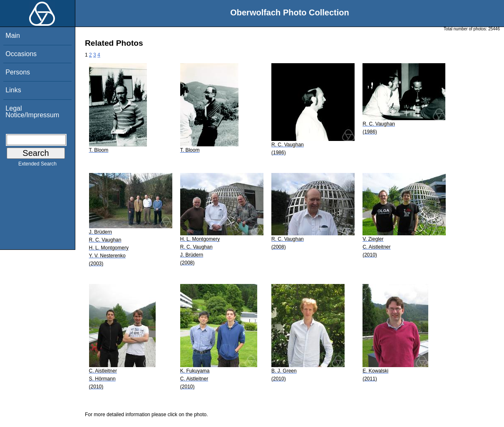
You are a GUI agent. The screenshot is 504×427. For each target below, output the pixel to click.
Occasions (21, 54)
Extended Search (37, 165)
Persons (18, 72)
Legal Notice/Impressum (32, 112)
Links (13, 90)
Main (13, 36)
